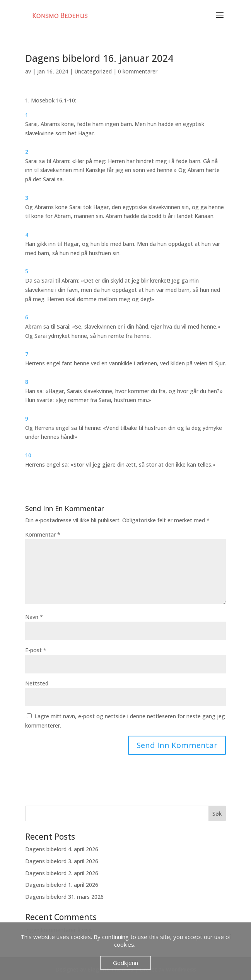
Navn (34, 617)
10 (28, 455)
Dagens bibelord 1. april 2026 (62, 885)
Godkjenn (125, 963)
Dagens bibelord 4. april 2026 (62, 849)
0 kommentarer (138, 71)
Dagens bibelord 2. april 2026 (62, 873)
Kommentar (43, 534)
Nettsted (37, 683)
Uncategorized (93, 71)
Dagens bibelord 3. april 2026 (62, 861)
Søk (217, 814)
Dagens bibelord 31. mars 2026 (64, 897)
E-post (36, 650)
